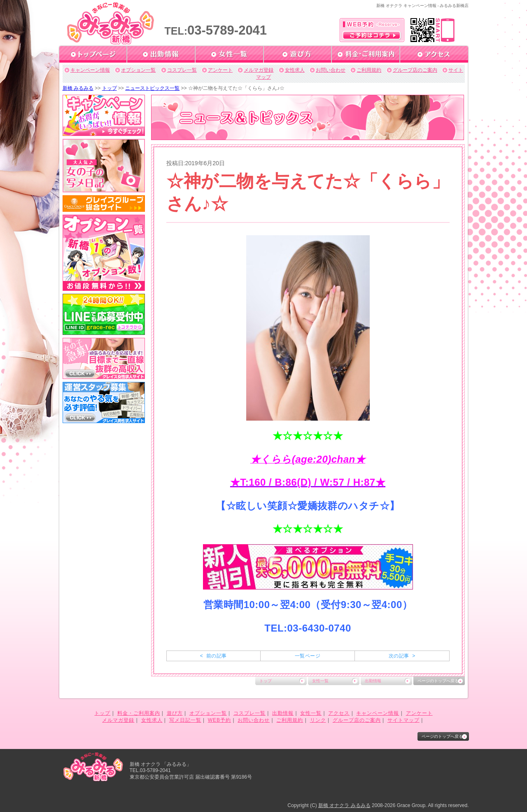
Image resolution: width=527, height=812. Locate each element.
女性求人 (295, 70)
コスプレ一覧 (182, 70)
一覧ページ (308, 656)
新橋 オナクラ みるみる (344, 805)
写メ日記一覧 (185, 720)
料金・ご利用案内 (139, 713)
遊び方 (175, 713)
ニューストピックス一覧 (152, 88)
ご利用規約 (369, 70)
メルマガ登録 (259, 70)
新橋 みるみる (78, 88)
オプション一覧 (138, 70)
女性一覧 (320, 681)
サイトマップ (403, 720)
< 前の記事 (213, 656)
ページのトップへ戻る (438, 681)
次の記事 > (402, 656)
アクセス (339, 713)
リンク (318, 720)
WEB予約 (219, 720)
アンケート (220, 70)
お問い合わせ (331, 70)
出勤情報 (373, 681)
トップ (110, 88)
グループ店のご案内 (415, 70)
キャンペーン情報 (90, 70)
